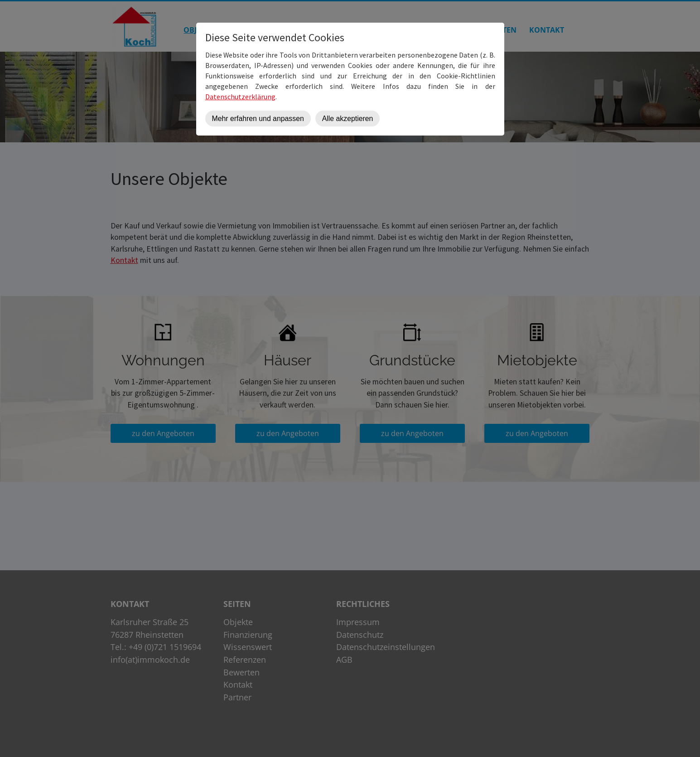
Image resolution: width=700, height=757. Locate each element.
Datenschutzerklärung (240, 97)
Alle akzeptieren (348, 119)
